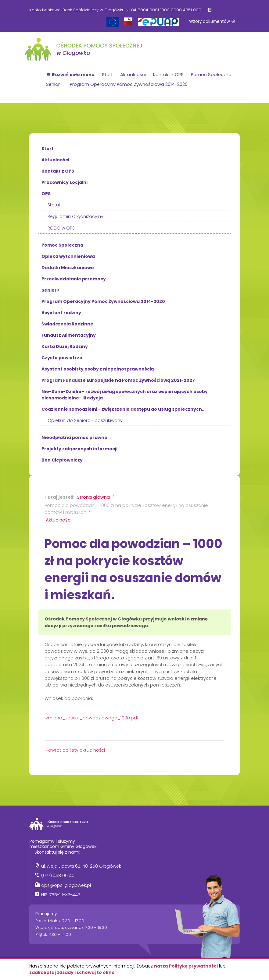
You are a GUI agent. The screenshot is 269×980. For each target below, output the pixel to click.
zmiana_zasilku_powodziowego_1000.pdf (92, 718)
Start (107, 75)
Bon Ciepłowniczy (62, 460)
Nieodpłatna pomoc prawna (74, 437)
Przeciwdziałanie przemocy (74, 279)
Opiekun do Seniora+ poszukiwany (85, 420)
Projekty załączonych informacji (79, 449)
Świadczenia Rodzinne (67, 324)
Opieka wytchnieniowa (68, 256)
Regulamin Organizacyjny (75, 216)
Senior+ (54, 84)
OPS (46, 194)
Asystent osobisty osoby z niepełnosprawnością (98, 369)
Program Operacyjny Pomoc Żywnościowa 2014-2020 (129, 84)
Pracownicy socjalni (65, 182)
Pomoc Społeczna (211, 75)
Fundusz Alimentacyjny (69, 335)
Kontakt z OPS (168, 75)
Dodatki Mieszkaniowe (68, 268)
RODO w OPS (61, 228)
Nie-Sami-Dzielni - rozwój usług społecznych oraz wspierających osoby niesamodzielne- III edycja (125, 395)
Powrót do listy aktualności (75, 750)
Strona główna (93, 497)
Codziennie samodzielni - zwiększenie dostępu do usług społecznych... (124, 409)
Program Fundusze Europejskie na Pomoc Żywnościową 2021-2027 (118, 380)
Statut (54, 205)
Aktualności (133, 75)
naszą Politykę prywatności (186, 966)
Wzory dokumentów (212, 21)
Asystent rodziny (61, 313)
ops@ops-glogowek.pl (66, 885)
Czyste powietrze (62, 358)
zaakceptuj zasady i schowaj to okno (72, 972)
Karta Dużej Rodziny (65, 346)
